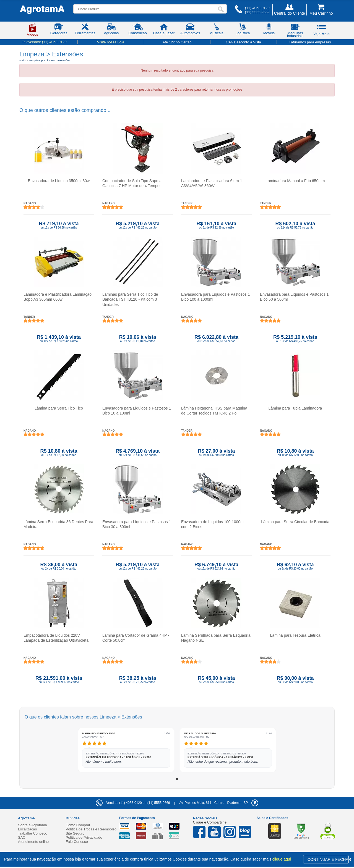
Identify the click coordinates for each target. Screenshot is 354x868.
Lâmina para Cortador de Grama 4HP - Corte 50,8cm (136, 638)
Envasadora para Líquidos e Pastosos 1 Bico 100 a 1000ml (215, 297)
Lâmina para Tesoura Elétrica (295, 635)
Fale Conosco (77, 842)
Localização (28, 829)
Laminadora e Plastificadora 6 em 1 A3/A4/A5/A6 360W (212, 183)
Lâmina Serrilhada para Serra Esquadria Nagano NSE (216, 638)
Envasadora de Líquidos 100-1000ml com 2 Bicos (213, 524)
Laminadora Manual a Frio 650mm (295, 181)
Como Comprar (78, 825)
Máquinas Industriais (295, 32)
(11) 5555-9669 (257, 12)
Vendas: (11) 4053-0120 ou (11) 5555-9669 (133, 803)
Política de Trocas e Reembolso (91, 829)
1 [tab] (177, 779)
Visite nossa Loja (111, 42)
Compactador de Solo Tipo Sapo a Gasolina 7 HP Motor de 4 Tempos (132, 183)
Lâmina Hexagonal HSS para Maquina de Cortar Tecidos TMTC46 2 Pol (214, 411)
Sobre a (32, 825)
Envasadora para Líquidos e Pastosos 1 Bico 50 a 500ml (294, 297)
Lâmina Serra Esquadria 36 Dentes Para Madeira (58, 524)
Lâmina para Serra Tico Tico (59, 408)
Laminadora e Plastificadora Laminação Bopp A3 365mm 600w (58, 297)
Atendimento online (33, 842)
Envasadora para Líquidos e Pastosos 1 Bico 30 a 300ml (137, 524)
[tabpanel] (126, 750)
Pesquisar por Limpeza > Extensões (50, 61)
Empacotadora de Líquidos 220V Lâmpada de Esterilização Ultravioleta (56, 638)
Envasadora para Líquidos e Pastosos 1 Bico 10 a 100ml (137, 411)
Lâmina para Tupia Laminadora (295, 408)
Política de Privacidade (84, 837)
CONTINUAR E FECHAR (328, 859)
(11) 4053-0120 (257, 8)
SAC (22, 837)
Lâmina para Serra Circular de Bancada (295, 522)
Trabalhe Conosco (33, 833)
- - (219, 803)
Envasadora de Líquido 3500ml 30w (59, 181)
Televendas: (44, 42)
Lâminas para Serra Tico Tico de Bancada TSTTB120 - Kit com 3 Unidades (130, 299)
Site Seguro (75, 833)
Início (22, 61)
